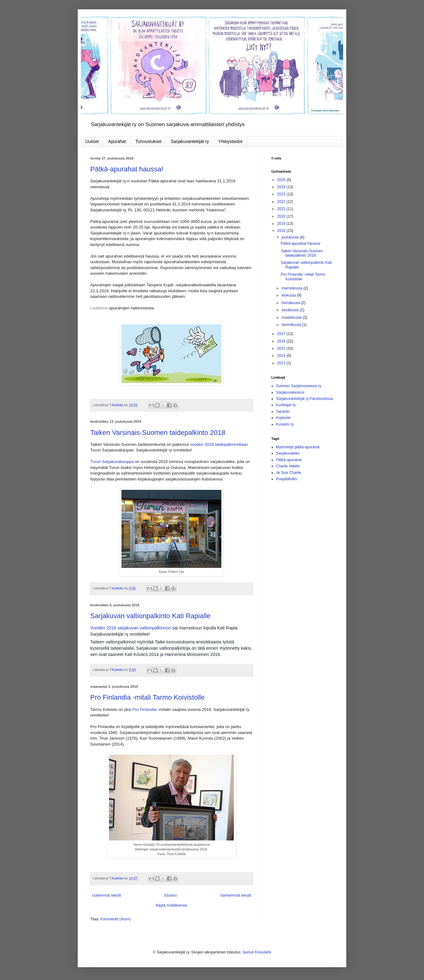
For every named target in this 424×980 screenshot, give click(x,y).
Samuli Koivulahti (257, 952)
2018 (282, 231)
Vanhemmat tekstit (236, 895)
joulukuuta (291, 237)
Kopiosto (283, 418)
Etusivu (171, 895)
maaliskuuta (292, 318)
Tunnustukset (148, 141)
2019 (282, 224)
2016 (282, 341)
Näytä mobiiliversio (172, 905)
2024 (282, 187)
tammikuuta (292, 325)
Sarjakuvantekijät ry (190, 141)
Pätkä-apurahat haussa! (127, 169)
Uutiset (92, 141)
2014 (282, 356)
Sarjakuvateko (288, 453)
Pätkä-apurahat (289, 460)
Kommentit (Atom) (115, 919)
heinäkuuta (291, 303)
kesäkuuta (291, 310)
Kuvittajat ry (286, 405)
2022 (282, 202)
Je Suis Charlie (289, 473)
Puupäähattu (287, 479)
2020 (282, 216)
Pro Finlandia (145, 709)
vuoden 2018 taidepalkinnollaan (219, 444)
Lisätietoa (99, 308)
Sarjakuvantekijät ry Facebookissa (304, 399)
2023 (282, 194)
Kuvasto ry (285, 424)
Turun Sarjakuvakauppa (112, 462)
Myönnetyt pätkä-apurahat (298, 447)
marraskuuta (293, 288)
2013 (282, 363)
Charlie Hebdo (288, 466)
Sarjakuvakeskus (290, 392)
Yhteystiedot (230, 141)
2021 (282, 209)
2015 (282, 348)
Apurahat (117, 141)
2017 (282, 334)
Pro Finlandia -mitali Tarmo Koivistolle (147, 697)
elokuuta (289, 295)
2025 (282, 180)
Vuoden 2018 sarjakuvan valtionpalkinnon (131, 628)
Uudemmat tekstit (106, 895)
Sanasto (283, 411)
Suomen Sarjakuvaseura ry (299, 386)
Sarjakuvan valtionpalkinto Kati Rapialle (150, 616)
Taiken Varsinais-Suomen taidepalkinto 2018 (158, 433)
